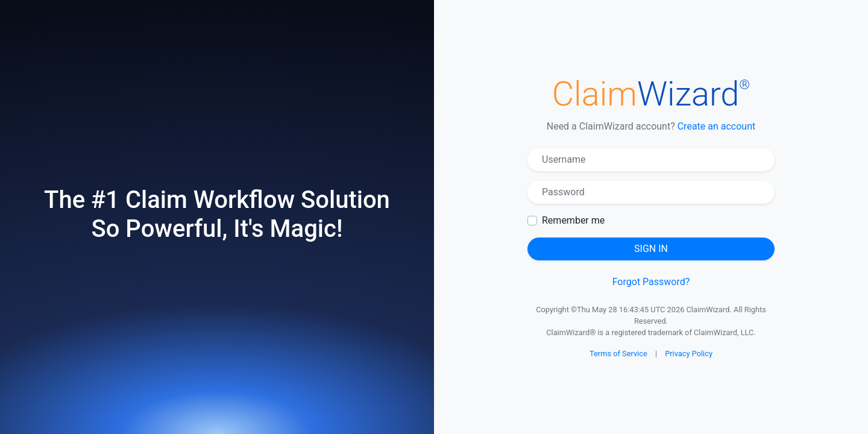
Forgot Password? (651, 282)
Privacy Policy (689, 354)
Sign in (651, 249)
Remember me (573, 220)
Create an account (717, 126)
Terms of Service (618, 354)
